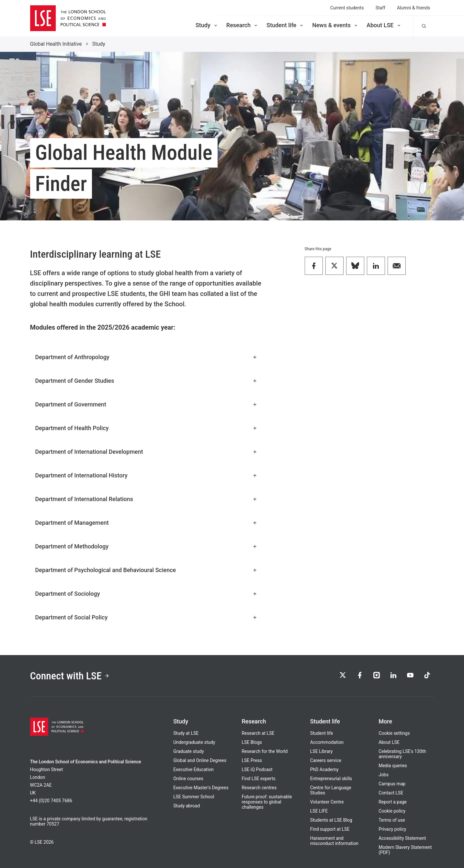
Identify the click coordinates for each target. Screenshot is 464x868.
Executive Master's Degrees (201, 788)
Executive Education (193, 769)
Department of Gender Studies (146, 381)
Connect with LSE (70, 676)
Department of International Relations (146, 499)
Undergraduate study (194, 742)
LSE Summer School (194, 797)
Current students (347, 8)
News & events (335, 25)
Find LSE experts (258, 779)
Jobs (384, 775)
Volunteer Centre (327, 802)
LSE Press (252, 760)
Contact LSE (391, 793)
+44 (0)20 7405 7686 (51, 801)
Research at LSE (258, 733)
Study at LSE (186, 733)
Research (242, 25)
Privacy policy (392, 829)
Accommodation (327, 742)
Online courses (188, 779)
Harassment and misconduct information (334, 841)
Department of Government (146, 404)
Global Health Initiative (56, 44)
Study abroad (187, 806)
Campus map (392, 784)
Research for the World (265, 751)
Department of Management (146, 523)
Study (207, 25)
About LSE (384, 25)
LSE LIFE (319, 811)
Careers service (326, 760)
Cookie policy (392, 811)
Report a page (393, 802)
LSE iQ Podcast (257, 769)
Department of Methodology (146, 546)
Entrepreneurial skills (331, 779)
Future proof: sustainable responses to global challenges (267, 802)
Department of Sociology (146, 594)
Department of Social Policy (146, 617)
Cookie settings (394, 733)
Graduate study (188, 751)
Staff (380, 8)
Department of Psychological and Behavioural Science (146, 570)
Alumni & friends (414, 8)
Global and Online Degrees (200, 760)
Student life (285, 25)
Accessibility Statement (402, 838)
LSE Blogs (252, 742)
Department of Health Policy (146, 428)
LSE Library (322, 751)
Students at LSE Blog (331, 820)
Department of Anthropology (146, 357)
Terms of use (392, 820)
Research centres (259, 788)
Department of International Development (146, 452)
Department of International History (146, 475)
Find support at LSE (330, 829)
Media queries (393, 766)
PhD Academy (324, 769)
